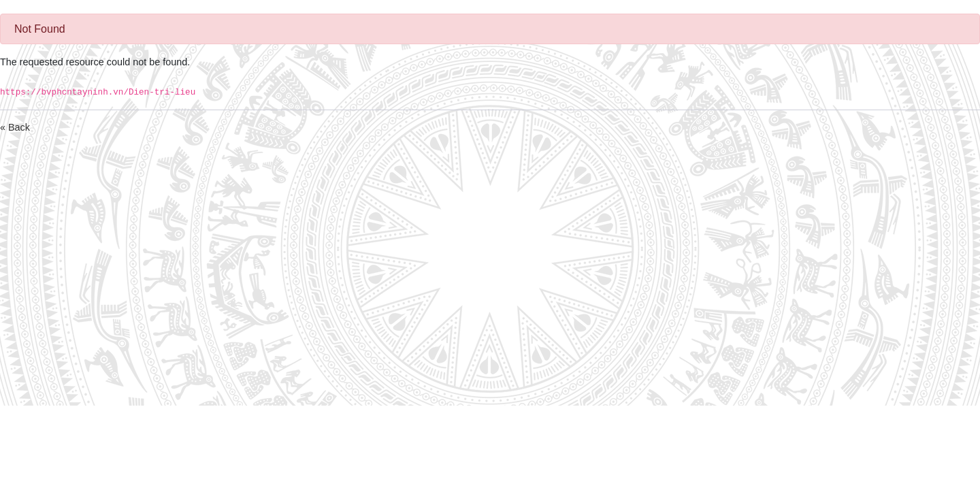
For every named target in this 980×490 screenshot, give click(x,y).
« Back (15, 127)
